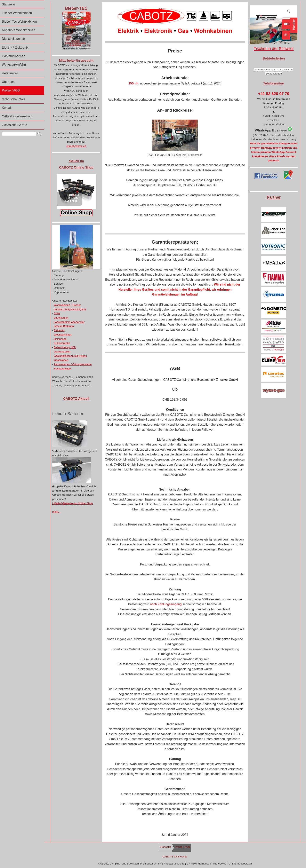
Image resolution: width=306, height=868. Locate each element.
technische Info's (14, 99)
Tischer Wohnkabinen (17, 13)
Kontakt (7, 108)
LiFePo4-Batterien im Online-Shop (72, 503)
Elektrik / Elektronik (15, 47)
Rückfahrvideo (62, 369)
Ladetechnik (61, 318)
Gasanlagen (61, 360)
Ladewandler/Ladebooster (69, 322)
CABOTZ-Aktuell (76, 399)
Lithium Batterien (64, 326)
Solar (57, 313)
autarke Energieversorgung (70, 309)
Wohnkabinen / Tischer (67, 305)
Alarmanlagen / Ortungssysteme (73, 364)
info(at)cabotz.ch (76, 146)
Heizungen (60, 339)
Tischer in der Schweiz (274, 49)
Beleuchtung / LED (65, 347)
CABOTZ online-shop (17, 116)
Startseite (9, 4)
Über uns (8, 82)
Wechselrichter (63, 335)
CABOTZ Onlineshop (175, 857)
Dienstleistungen (13, 39)
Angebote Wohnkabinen (19, 30)
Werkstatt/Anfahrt (14, 65)
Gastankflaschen (14, 56)
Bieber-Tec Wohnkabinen (19, 22)
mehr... (56, 512)
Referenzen (10, 73)
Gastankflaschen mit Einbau (70, 356)
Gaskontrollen (62, 352)
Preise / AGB (11, 90)
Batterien (59, 330)
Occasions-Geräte (15, 125)
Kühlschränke (62, 343)
